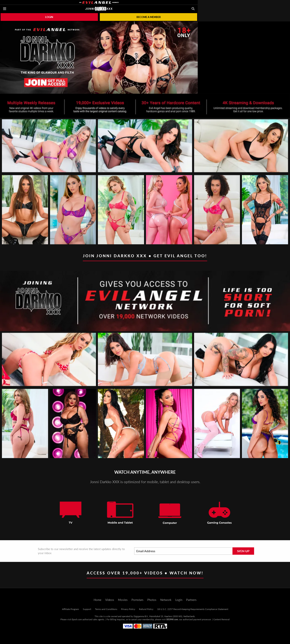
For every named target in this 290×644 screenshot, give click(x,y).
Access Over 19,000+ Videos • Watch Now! (145, 573)
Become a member (149, 17)
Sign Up (243, 551)
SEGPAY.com (172, 619)
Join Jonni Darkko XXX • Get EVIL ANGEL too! (145, 256)
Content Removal (221, 619)
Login (49, 17)
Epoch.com (77, 619)
